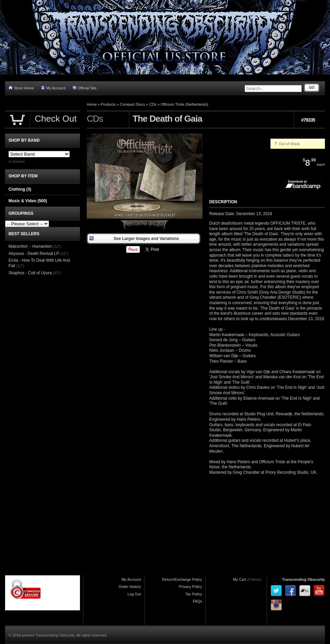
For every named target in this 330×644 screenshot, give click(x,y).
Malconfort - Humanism (30, 246)
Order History (130, 587)
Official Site (85, 88)
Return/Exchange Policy (182, 579)
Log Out (134, 594)
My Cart (240, 579)
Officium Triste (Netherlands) (184, 104)
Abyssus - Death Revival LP (34, 254)
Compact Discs (132, 104)
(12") (57, 246)
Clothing (20, 189)
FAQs (197, 601)
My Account (53, 88)
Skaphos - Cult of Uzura (30, 273)
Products (108, 104)
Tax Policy (194, 594)
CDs (153, 104)
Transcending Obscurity (303, 579)
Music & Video (28, 201)
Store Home (21, 88)
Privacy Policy (191, 587)
